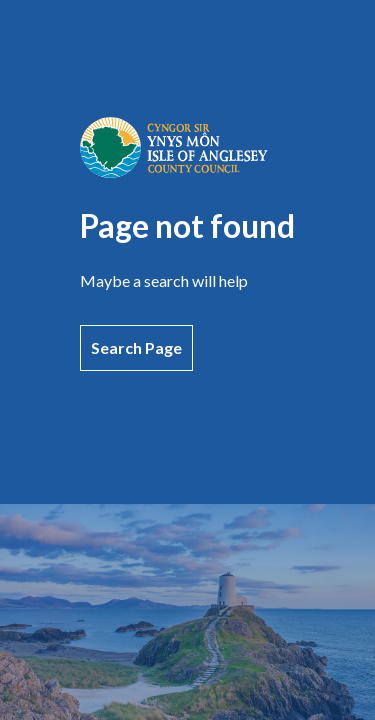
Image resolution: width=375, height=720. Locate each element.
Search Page (136, 347)
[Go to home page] (174, 171)
